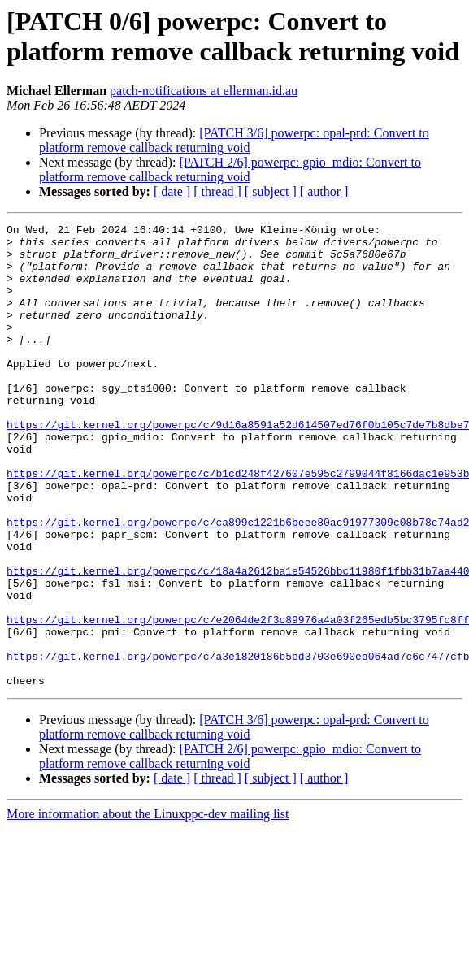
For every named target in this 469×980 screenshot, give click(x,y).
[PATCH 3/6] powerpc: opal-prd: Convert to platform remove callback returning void (234, 140)
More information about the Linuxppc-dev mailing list (148, 906)
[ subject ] (271, 191)
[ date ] (172, 191)
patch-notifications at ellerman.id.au (204, 91)
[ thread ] (217, 191)
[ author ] (324, 191)
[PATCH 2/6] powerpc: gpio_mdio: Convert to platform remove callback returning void (230, 169)
